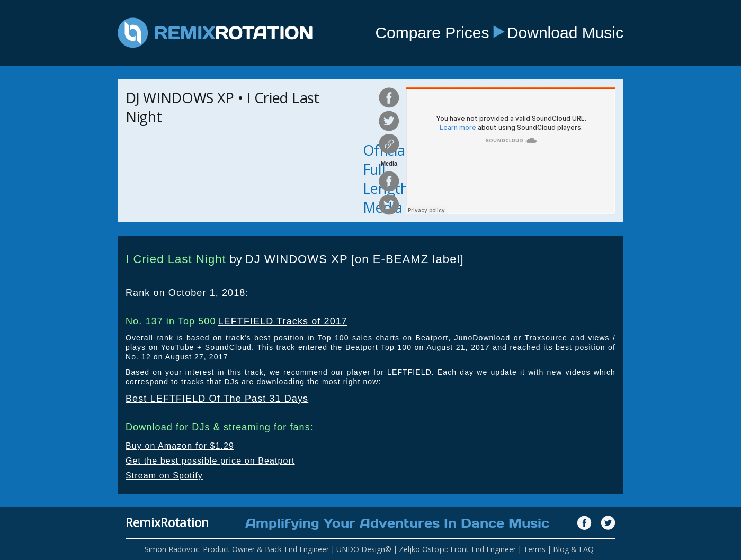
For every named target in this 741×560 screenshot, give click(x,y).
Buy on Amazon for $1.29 (180, 446)
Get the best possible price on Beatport (210, 461)
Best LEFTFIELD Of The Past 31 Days (217, 399)
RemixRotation (167, 522)
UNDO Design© (364, 549)
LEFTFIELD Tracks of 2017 (282, 321)
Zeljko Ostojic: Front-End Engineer (457, 549)
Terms (534, 549)
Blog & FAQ (573, 549)
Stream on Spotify (164, 476)
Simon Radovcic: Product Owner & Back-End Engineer (237, 549)
